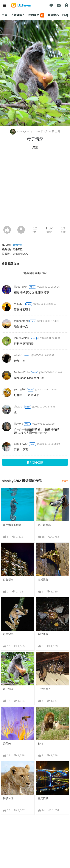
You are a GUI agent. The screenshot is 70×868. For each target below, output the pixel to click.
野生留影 (8, 634)
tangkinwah (21, 444)
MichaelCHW (22, 372)
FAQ (65, 15)
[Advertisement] (35, 189)
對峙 (40, 744)
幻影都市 (8, 580)
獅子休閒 (8, 798)
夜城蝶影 (43, 580)
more (65, 481)
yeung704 (20, 389)
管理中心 (53, 15)
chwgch (19, 406)
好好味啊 (43, 634)
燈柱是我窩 (44, 525)
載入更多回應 (35, 463)
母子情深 (8, 689)
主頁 (5, 15)
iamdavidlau (21, 338)
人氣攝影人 (18, 15)
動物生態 (18, 245)
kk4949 (18, 424)
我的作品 (36, 15)
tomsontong (21, 321)
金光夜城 (43, 798)
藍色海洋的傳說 (12, 525)
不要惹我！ (44, 689)
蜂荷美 (7, 744)
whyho (18, 355)
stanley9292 (21, 131)
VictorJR (19, 304)
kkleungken (21, 287)
